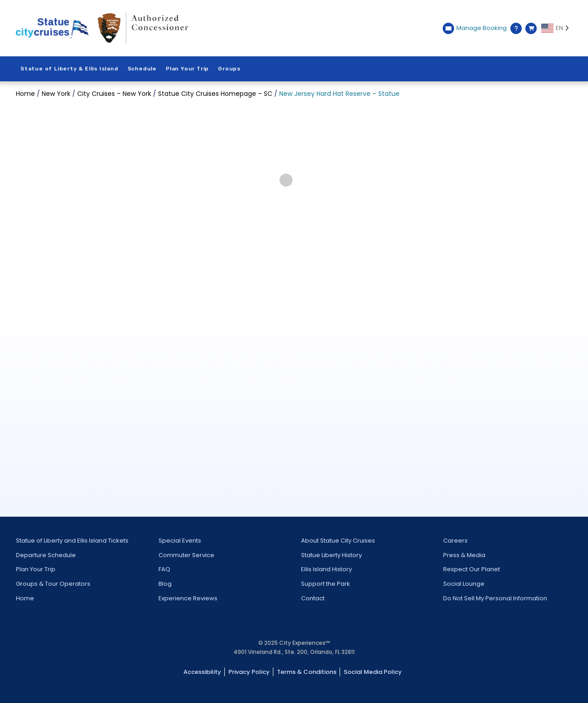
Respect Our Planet (472, 569)
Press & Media (464, 555)
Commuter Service (186, 555)
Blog (165, 584)
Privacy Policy (249, 672)
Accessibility (202, 672)
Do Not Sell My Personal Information (495, 598)
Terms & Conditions (307, 672)
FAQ (164, 569)
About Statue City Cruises (338, 541)
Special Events (180, 541)
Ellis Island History (326, 569)
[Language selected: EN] (557, 28)
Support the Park (326, 584)
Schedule (142, 69)
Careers (455, 541)
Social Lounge (464, 584)
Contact (313, 598)
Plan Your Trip (187, 69)
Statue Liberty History (331, 555)
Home (25, 598)
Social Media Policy (373, 672)
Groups (229, 69)
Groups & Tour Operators (53, 584)
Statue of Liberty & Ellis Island (69, 69)
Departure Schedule (46, 555)
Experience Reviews (188, 598)
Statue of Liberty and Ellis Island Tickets (72, 541)
